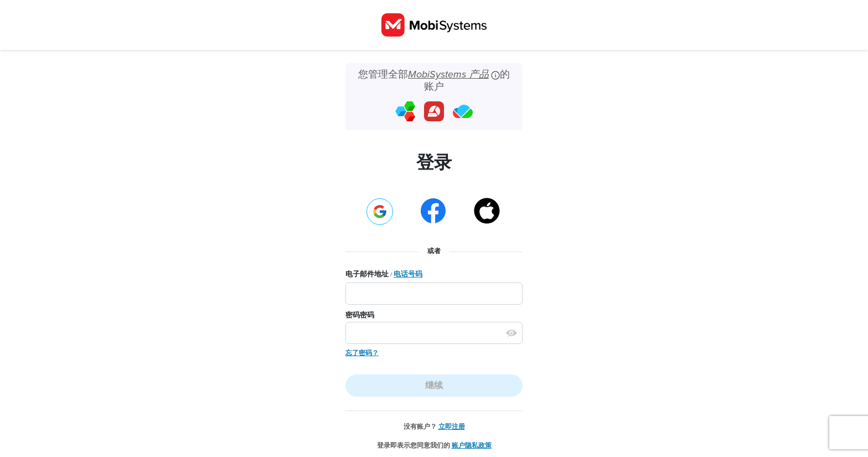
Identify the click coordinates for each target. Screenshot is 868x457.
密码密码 (360, 315)
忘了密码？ (362, 353)
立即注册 (452, 427)
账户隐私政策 (472, 445)
